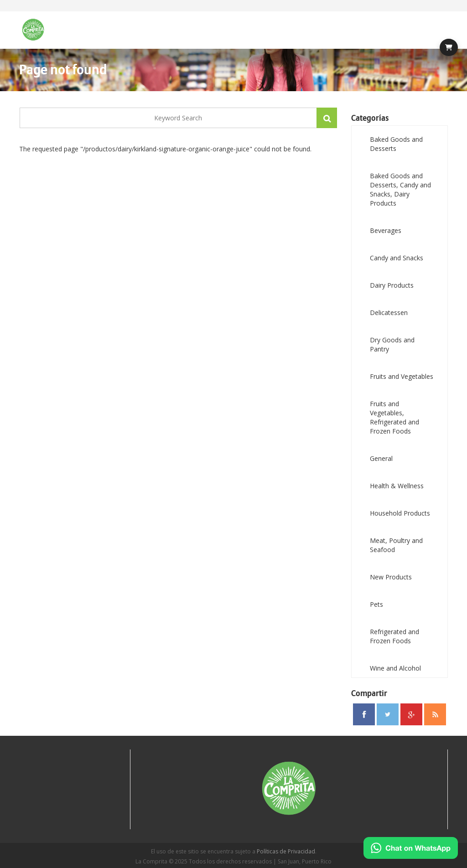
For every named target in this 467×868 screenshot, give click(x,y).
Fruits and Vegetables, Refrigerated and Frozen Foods (394, 417)
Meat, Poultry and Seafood (396, 545)
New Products (391, 577)
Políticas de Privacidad (286, 851)
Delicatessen (389, 313)
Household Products (400, 513)
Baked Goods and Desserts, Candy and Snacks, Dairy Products (400, 189)
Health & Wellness (397, 486)
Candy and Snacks (397, 258)
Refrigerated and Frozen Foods (394, 636)
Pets (376, 604)
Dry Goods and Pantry (392, 344)
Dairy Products (392, 285)
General (381, 458)
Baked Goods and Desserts (396, 144)
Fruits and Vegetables (402, 376)
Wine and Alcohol (395, 668)
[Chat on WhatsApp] (411, 848)
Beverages (386, 230)
